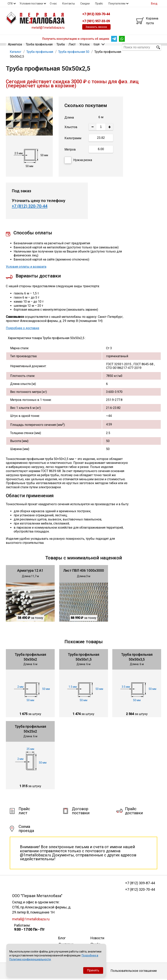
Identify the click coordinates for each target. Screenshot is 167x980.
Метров (70, 150)
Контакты (69, 4)
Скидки (85, 4)
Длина (69, 118)
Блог (62, 939)
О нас (53, 4)
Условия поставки (31, 4)
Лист (72, 47)
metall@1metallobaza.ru (48, 28)
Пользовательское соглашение (134, 972)
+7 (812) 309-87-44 (140, 884)
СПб (10, 4)
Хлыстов (71, 128)
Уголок (85, 47)
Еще (99, 47)
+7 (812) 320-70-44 (30, 207)
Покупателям (117, 4)
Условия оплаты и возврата (26, 268)
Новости (97, 939)
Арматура (15, 47)
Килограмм (73, 139)
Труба (61, 47)
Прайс (99, 4)
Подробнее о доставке (23, 329)
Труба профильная (39, 47)
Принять (93, 970)
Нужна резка (78, 161)
